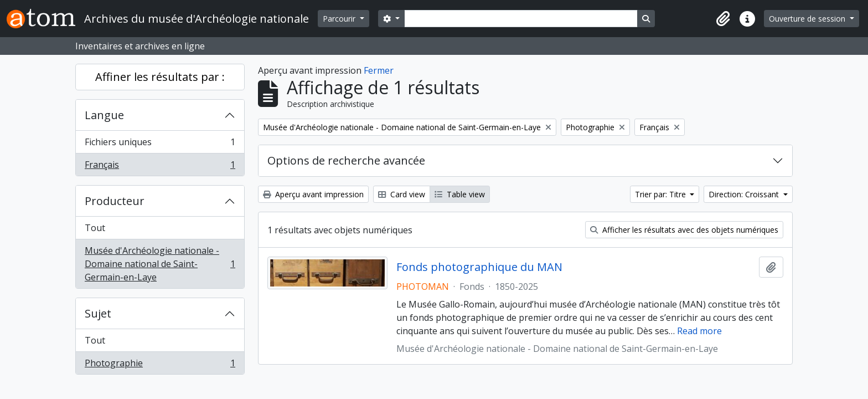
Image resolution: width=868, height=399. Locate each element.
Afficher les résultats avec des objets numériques (684, 230)
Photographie (160, 365)
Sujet (98, 313)
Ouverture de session (808, 19)
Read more (699, 331)
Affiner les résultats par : (160, 77)
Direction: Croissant (745, 194)
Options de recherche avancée (346, 160)
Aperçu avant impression (313, 194)
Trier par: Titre (662, 194)
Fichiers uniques (160, 144)
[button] (723, 19)
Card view (402, 194)
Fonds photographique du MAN (479, 267)
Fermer (379, 70)
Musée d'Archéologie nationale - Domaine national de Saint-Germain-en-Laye (160, 264)
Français (160, 167)
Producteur (115, 201)
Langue (104, 115)
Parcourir (340, 19)
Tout (95, 228)
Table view (460, 194)
